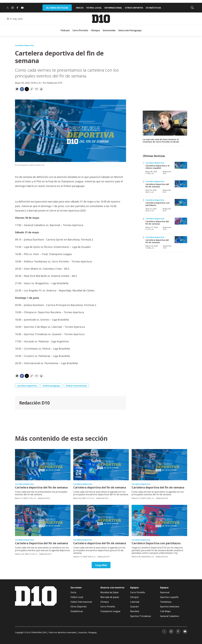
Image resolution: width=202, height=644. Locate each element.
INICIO (80, 8)
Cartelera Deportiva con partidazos (158, 204)
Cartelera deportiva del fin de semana (157, 223)
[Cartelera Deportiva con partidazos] (181, 203)
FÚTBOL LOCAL (94, 8)
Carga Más (101, 565)
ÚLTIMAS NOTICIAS (57, 8)
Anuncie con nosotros (112, 588)
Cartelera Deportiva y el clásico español (157, 167)
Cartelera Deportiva (24, 45)
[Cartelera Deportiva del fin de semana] (181, 184)
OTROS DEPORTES (134, 8)
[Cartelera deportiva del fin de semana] (181, 221)
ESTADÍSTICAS (153, 8)
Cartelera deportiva (27, 386)
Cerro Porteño (80, 30)
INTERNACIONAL (113, 8)
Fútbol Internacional (76, 386)
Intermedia (109, 30)
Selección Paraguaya (130, 30)
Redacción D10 (34, 403)
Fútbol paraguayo (52, 386)
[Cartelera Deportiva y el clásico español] (181, 165)
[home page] (101, 19)
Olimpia (95, 30)
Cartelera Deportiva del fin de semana (157, 185)
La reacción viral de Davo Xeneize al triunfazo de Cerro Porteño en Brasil (161, 141)
